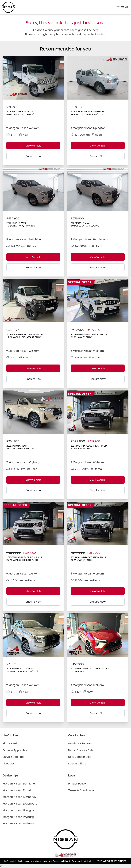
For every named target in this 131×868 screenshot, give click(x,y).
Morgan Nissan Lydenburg (20, 803)
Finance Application (15, 750)
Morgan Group (51, 861)
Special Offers (77, 763)
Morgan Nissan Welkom (18, 823)
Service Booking (13, 757)
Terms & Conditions (81, 790)
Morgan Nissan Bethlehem (20, 783)
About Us (9, 763)
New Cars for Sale (80, 757)
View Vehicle (33, 146)
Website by (106, 861)
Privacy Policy (77, 783)
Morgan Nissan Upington (19, 810)
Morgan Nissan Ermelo (17, 790)
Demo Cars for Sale (81, 750)
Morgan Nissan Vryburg (18, 817)
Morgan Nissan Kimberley (19, 797)
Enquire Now (33, 156)
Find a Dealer (11, 743)
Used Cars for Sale (80, 743)
